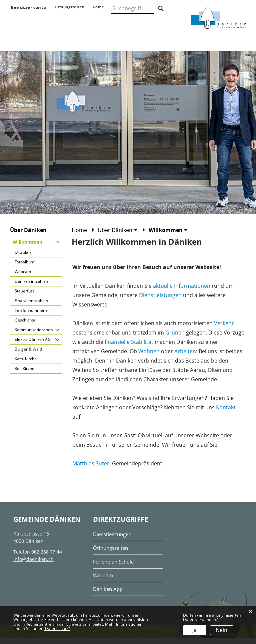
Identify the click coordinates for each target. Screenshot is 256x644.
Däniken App (107, 595)
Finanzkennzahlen (31, 307)
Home (79, 236)
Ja (194, 630)
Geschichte (25, 326)
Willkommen (37, 248)
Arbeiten (185, 357)
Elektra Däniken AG (33, 345)
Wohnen (149, 357)
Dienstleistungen (160, 301)
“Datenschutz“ (57, 628)
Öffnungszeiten (110, 554)
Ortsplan (23, 258)
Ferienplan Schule (113, 568)
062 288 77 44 (47, 558)
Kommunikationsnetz (34, 336)
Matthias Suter (91, 469)
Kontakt (226, 413)
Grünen (175, 339)
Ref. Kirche (24, 374)
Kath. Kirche (26, 365)
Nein (221, 630)
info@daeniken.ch (33, 565)
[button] (118, 236)
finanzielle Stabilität (129, 348)
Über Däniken (28, 236)
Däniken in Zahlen (31, 287)
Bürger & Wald (28, 355)
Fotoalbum (24, 268)
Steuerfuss (25, 297)
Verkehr (224, 329)
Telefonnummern (31, 316)
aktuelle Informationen (182, 292)
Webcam (23, 278)
